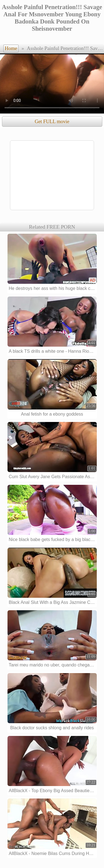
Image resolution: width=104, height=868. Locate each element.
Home (11, 48)
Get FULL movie (52, 122)
